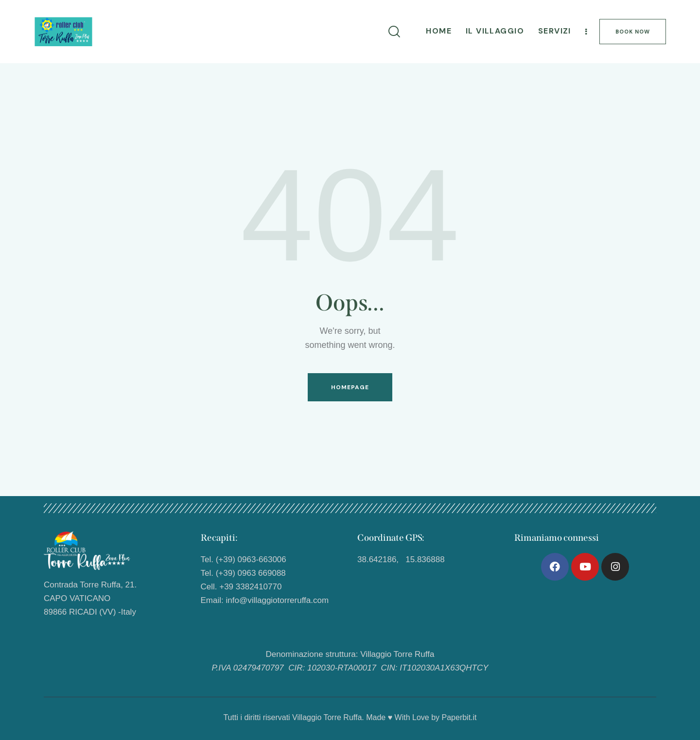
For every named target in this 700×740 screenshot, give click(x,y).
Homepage (350, 387)
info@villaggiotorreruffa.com (277, 600)
